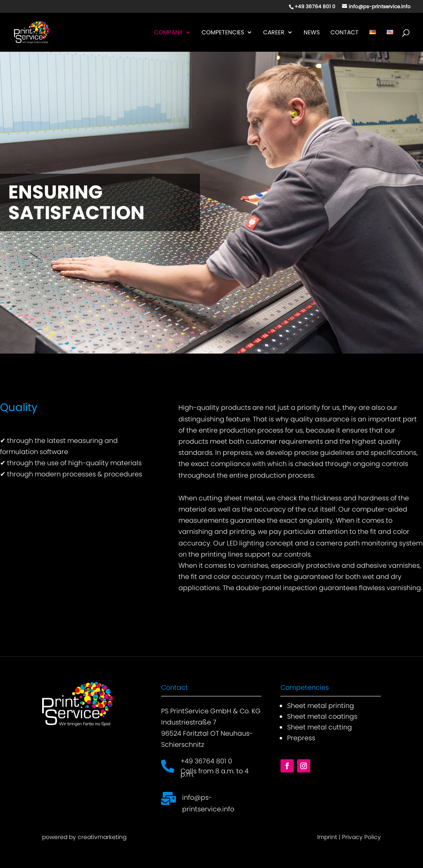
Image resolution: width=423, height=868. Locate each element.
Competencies (223, 33)
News (312, 33)
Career (274, 33)
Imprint (327, 837)
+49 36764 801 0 (206, 761)
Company (168, 33)
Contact (345, 33)
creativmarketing (102, 837)
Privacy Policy (361, 837)
